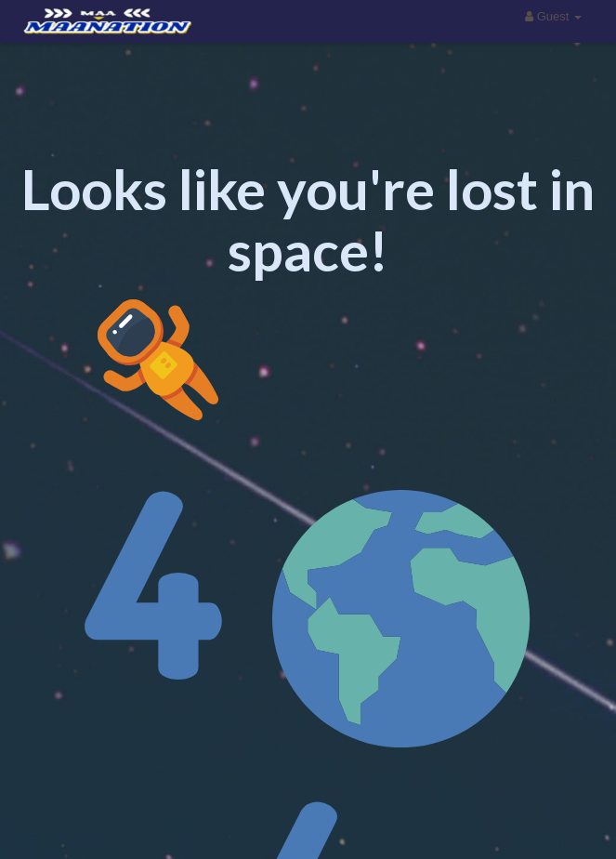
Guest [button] (553, 16)
